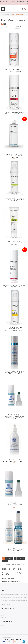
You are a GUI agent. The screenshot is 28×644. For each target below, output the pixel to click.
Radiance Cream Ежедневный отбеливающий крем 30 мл (14, 286)
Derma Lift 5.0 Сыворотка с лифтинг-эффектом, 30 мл (14, 113)
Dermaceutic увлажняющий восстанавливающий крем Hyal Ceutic (14, 199)
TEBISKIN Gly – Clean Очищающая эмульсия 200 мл (14, 460)
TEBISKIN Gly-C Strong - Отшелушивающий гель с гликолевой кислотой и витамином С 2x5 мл (14, 549)
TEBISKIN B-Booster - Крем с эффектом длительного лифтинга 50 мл (14, 373)
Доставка (4, 617)
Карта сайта (4, 628)
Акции (3, 626)
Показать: (18, 29)
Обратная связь (5, 613)
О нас (3, 615)
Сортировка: (8, 26)
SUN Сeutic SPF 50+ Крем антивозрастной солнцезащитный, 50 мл (14, 329)
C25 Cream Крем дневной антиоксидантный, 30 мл (14, 71)
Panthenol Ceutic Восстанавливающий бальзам (14, 243)
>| (7, 561)
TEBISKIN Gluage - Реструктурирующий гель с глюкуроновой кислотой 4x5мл (14, 417)
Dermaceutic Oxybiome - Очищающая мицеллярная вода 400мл (14, 156)
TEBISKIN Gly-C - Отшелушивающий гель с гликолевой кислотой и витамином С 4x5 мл (14, 504)
